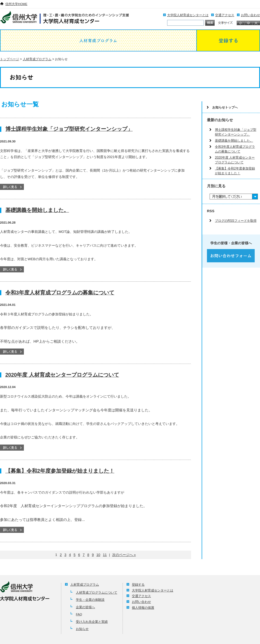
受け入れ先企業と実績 (92, 622)
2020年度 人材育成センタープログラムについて (62, 375)
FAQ (79, 614)
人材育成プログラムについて (97, 592)
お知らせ (82, 629)
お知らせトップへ (225, 107)
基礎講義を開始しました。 (37, 210)
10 (98, 555)
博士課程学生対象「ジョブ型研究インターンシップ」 (69, 129)
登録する (228, 40)
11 (105, 555)
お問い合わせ (250, 15)
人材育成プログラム (98, 40)
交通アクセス (225, 15)
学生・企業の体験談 (90, 600)
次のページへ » (124, 555)
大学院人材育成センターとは (188, 15)
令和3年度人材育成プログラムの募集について (60, 293)
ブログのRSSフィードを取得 (236, 221)
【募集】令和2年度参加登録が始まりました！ (60, 471)
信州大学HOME (16, 4)
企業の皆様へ (85, 607)
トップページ (10, 59)
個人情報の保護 (143, 608)
